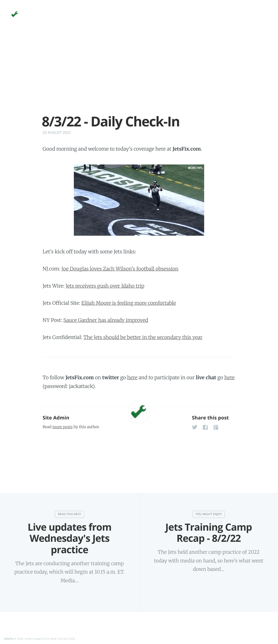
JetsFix (9, 639)
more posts (62, 427)
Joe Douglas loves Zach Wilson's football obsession (120, 269)
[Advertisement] (139, 76)
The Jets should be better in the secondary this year (143, 337)
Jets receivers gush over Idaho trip (105, 286)
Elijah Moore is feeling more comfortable (129, 303)
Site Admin (56, 418)
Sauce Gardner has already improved (106, 320)
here (132, 377)
